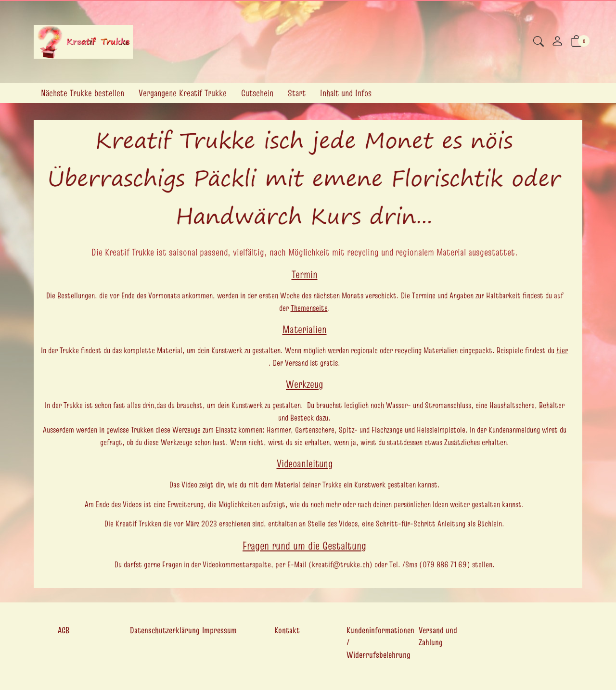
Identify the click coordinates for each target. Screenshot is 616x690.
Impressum (219, 630)
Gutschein (257, 93)
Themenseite (309, 308)
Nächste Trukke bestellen (83, 93)
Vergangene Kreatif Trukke (183, 93)
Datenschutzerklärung (165, 630)
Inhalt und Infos (346, 93)
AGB (64, 630)
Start (297, 93)
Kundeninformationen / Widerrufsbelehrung (380, 642)
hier (562, 350)
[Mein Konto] (557, 42)
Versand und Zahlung (438, 636)
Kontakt (287, 630)
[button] (539, 43)
